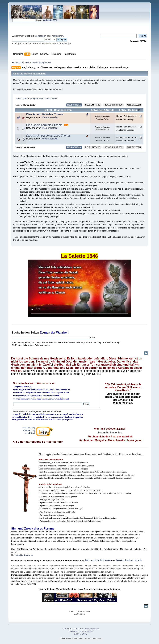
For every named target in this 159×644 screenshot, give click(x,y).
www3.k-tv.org (29, 427)
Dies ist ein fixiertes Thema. (45, 114)
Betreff (48, 110)
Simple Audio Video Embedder (81, 631)
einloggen (41, 36)
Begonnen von (63, 110)
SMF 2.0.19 (67, 629)
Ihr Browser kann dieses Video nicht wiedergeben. (79, 288)
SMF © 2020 (79, 629)
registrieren (57, 36)
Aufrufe (110, 110)
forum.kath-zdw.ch (129, 560)
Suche (16, 333)
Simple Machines (92, 629)
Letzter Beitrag (129, 110)
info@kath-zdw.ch (24, 555)
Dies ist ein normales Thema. (45, 125)
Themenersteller (50, 117)
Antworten (97, 110)
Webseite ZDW (50, 20)
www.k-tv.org (29, 430)
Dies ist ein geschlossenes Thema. (48, 136)
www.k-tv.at (30, 433)
